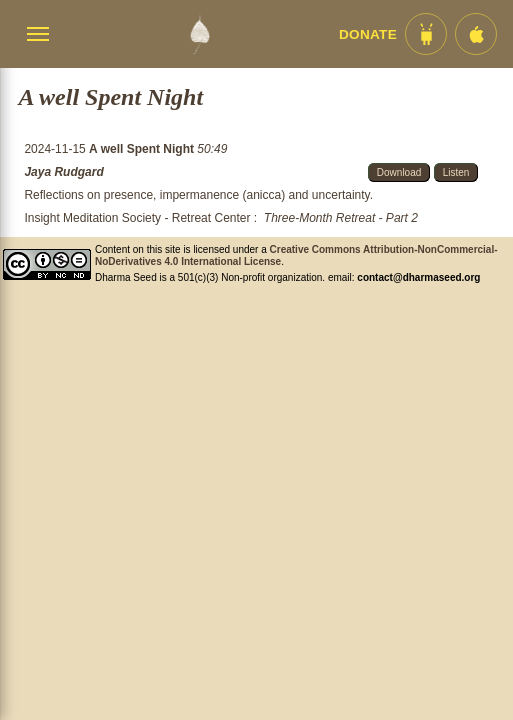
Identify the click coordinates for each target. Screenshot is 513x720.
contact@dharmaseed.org (418, 277)
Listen (456, 172)
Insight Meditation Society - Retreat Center (137, 218)
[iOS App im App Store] (476, 34)
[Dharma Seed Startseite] (199, 34)
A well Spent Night (143, 149)
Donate (368, 34)
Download (399, 172)
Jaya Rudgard (63, 172)
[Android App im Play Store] (426, 34)
